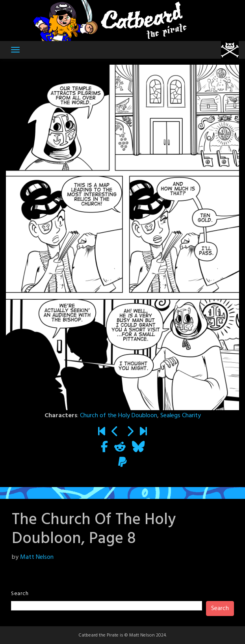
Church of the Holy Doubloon (119, 416)
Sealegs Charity (181, 416)
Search (20, 594)
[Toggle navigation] (15, 50)
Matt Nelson (37, 557)
